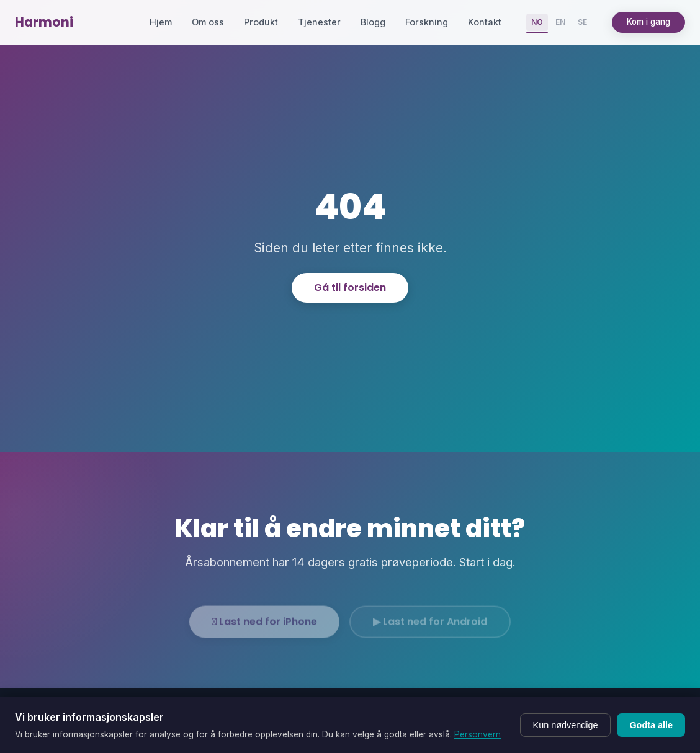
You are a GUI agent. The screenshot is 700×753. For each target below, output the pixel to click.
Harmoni (44, 22)
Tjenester (319, 22)
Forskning (427, 22)
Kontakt (485, 22)
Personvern (478, 734)
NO (537, 22)
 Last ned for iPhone (264, 627)
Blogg (373, 22)
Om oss (208, 22)
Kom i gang (648, 22)
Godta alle (651, 725)
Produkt (261, 22)
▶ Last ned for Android (430, 627)
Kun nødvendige (566, 725)
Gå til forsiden (350, 287)
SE (582, 22)
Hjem (161, 22)
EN (560, 22)
